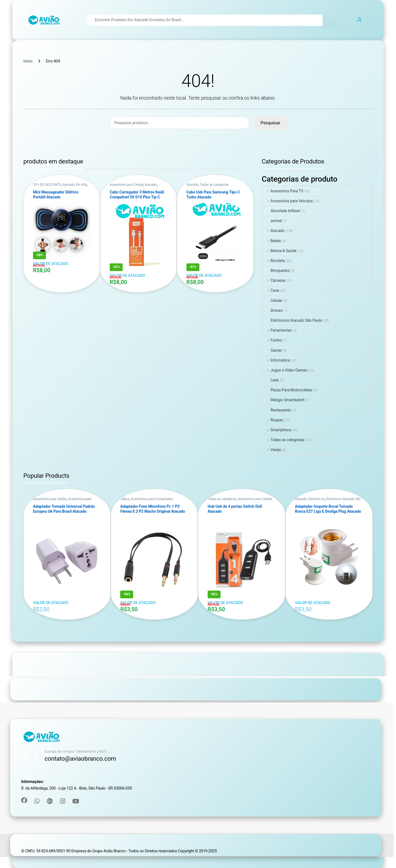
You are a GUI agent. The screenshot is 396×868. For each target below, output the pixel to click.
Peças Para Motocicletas (287, 390)
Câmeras (274, 280)
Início (28, 61)
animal (272, 221)
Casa (271, 290)
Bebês (272, 241)
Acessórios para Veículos (288, 201)
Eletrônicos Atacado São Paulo (292, 320)
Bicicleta (274, 261)
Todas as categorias (214, 185)
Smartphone (277, 430)
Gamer (272, 350)
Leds (271, 380)
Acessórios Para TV (283, 191)
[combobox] (205, 20)
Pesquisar (270, 123)
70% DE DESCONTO (47, 185)
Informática (276, 360)
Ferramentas (277, 330)
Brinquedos (276, 271)
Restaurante (277, 410)
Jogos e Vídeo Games (285, 370)
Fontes (272, 340)
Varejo (272, 450)
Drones (272, 310)
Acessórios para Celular (127, 185)
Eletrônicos (316, 499)
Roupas (273, 420)
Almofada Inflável (281, 211)
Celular (272, 301)
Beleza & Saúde (279, 251)
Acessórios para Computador (152, 499)
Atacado (68, 185)
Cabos (125, 499)
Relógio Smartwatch (283, 400)
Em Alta (81, 185)
